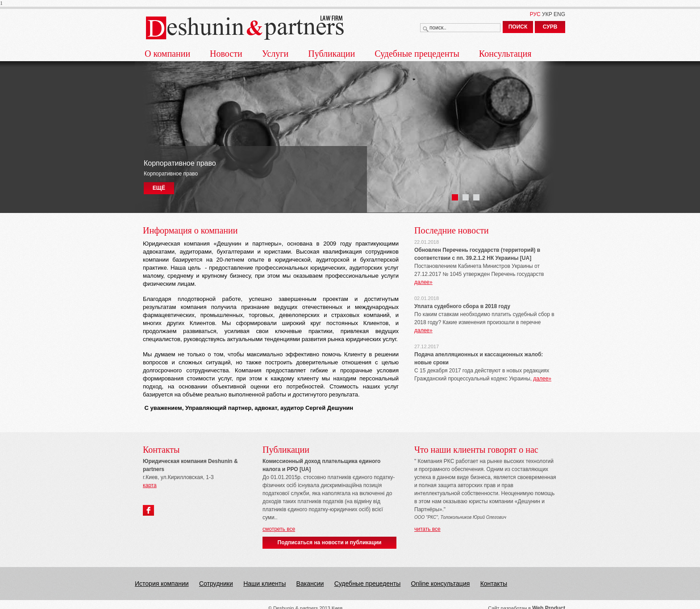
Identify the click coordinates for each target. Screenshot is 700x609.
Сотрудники (216, 584)
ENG (559, 14)
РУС (535, 14)
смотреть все (279, 529)
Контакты (494, 584)
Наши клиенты (265, 584)
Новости (226, 54)
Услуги (275, 54)
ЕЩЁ (159, 188)
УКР (547, 14)
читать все (427, 529)
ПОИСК (518, 27)
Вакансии (310, 584)
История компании (162, 584)
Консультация (505, 54)
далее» (423, 282)
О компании (167, 54)
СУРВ (550, 27)
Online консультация (441, 584)
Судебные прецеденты (417, 54)
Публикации (331, 54)
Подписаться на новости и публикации (330, 542)
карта (150, 485)
